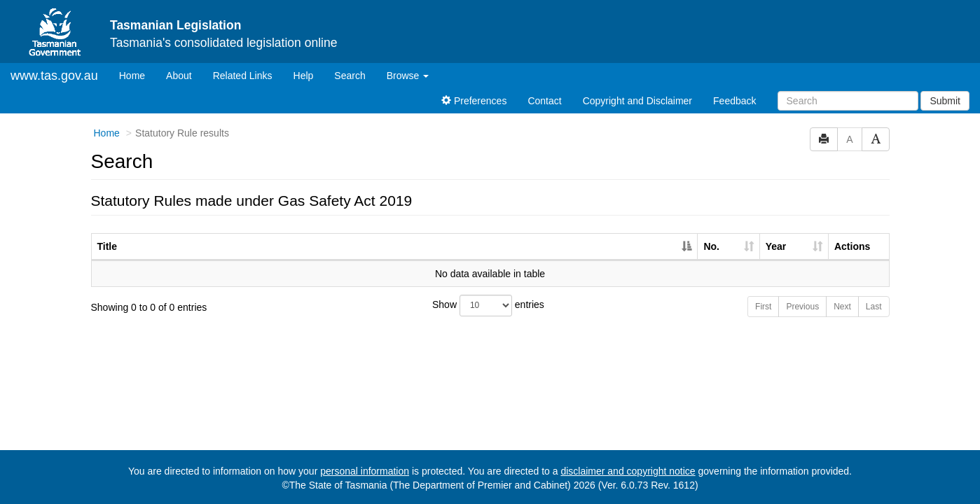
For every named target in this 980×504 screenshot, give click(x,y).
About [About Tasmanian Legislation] (179, 76)
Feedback (734, 101)
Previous (802, 307)
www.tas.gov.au (54, 76)
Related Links (243, 76)
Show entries (488, 306)
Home (137, 75)
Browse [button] (408, 76)
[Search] (848, 101)
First (763, 307)
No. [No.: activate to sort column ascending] (711, 246)
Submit (945, 101)
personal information (365, 471)
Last (874, 307)
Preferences (474, 101)
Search (350, 76)
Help (304, 76)
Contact (544, 101)
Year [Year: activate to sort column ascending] (776, 246)
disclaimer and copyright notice (628, 471)
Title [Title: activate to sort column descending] (108, 246)
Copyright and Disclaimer (637, 101)
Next (842, 307)
